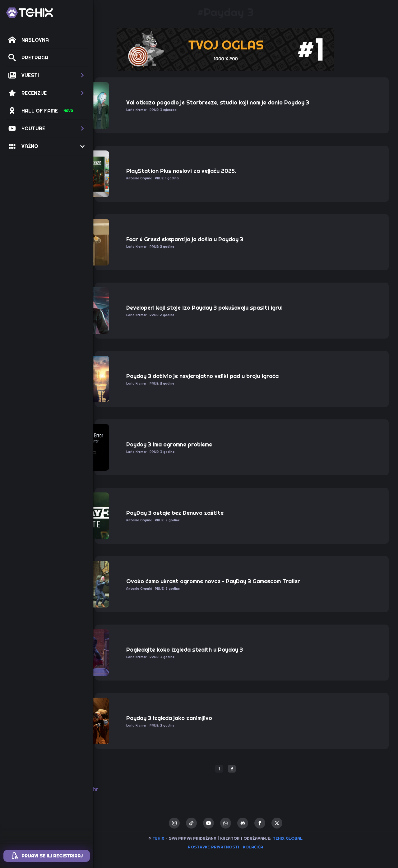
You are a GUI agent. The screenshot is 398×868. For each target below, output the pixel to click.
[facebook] (280, 823)
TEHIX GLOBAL (308, 838)
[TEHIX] (30, 13)
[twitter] (297, 823)
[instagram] (194, 823)
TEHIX (178, 838)
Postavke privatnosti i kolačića (246, 847)
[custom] (212, 823)
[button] (47, 75)
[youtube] (229, 823)
